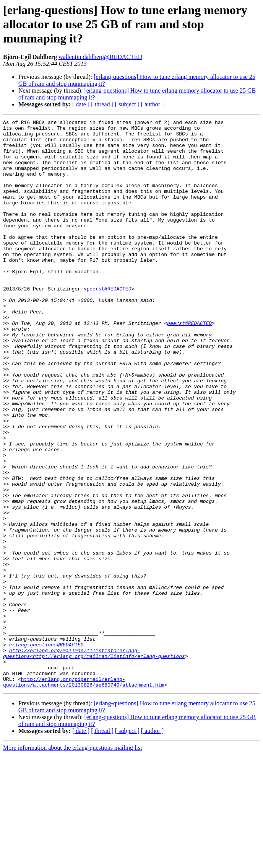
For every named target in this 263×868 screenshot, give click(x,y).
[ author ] (153, 104)
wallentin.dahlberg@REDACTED (100, 57)
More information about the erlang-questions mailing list (72, 861)
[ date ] (81, 104)
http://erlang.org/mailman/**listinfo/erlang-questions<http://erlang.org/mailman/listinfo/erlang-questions (94, 760)
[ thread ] (102, 104)
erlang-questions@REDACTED (46, 750)
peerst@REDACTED (109, 323)
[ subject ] (127, 104)
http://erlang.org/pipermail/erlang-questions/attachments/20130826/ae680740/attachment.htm (84, 795)
